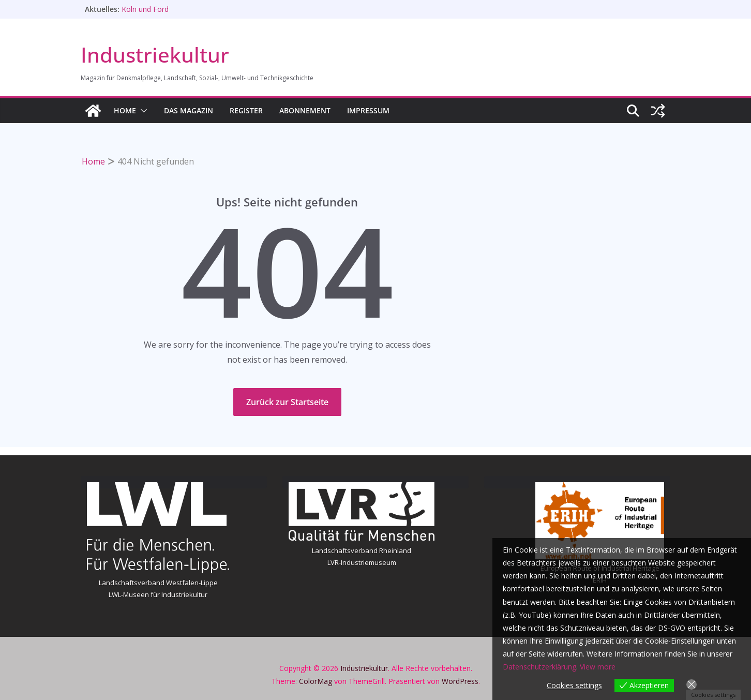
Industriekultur (155, 55)
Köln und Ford (145, 9)
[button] (142, 111)
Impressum (368, 110)
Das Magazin (189, 110)
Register (246, 110)
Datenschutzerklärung (539, 667)
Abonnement (305, 110)
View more (598, 667)
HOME (125, 110)
